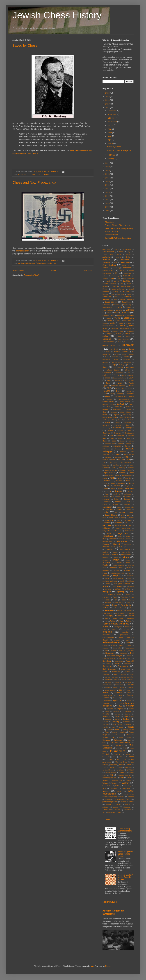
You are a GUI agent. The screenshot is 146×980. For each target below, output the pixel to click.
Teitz (104, 743)
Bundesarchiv (23, 251)
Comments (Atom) (31, 275)
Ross (108, 664)
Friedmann (130, 394)
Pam (116, 600)
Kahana (122, 473)
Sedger (108, 687)
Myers (129, 573)
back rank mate (128, 279)
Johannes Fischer (111, 470)
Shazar (119, 695)
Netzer (108, 584)
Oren (131, 592)
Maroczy (106, 544)
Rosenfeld (130, 661)
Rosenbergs (119, 661)
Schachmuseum (112, 235)
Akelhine (118, 257)
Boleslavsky (127, 305)
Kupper (105, 504)
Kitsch (113, 489)
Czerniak (128, 345)
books (119, 307)
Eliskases (119, 373)
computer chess (108, 342)
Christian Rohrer (118, 331)
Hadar (120, 438)
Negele (122, 581)
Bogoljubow (126, 302)
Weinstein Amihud (124, 775)
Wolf (104, 788)
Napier (107, 578)
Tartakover (118, 740)
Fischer (106, 391)
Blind (115, 299)
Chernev (122, 326)
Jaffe (113, 468)
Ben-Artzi (114, 286)
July (110, 129)
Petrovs (120, 611)
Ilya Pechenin (126, 462)
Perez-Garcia (126, 605)
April (110, 140)
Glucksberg (127, 415)
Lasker (106, 512)
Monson (119, 562)
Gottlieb (105, 420)
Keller (113, 483)
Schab (124, 679)
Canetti (117, 318)
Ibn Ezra (121, 460)
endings (106, 375)
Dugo (114, 365)
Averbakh (127, 276)
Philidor (128, 610)
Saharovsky (106, 674)
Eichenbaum (107, 373)
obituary (118, 589)
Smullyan (110, 709)
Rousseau (127, 664)
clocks (128, 334)
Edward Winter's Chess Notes (117, 225)
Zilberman (127, 807)
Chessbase (109, 222)
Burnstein (121, 315)
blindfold (123, 299)
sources (117, 714)
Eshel (124, 375)
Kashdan (128, 478)
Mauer (115, 552)
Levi (122, 515)
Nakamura (130, 576)
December (112, 111)
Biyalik (129, 294)
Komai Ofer (116, 494)
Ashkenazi (127, 273)
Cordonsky (128, 342)
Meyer (116, 557)
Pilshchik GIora (117, 618)
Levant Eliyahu (111, 515)
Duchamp (127, 362)
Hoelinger (108, 457)
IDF (104, 462)
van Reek (113, 765)
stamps (106, 724)
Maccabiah (129, 531)
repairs (131, 651)
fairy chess (129, 380)
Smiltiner (130, 706)
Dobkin (115, 357)
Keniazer (122, 483)
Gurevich (117, 433)
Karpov (120, 478)
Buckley (105, 315)
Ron (130, 658)
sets (121, 690)
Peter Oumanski (121, 608)
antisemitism (108, 270)
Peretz (115, 605)
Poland (113, 621)
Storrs (107, 732)
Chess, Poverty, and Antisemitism (125, 830)
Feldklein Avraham (118, 386)
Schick (131, 679)
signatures (117, 700)
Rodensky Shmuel (109, 658)
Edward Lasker (113, 370)
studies (123, 732)
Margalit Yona (107, 542)
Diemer (124, 354)
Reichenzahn (129, 648)
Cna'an (118, 336)
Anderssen (127, 268)
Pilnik (107, 618)
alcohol (128, 257)
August (111, 125)
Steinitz (131, 727)
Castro (121, 323)
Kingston (128, 486)
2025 (108, 97)
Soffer (107, 711)
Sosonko (106, 714)
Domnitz (126, 357)
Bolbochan (117, 305)
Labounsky (107, 507)
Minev (128, 560)
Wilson (105, 783)
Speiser (117, 719)
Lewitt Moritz (114, 518)
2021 (108, 163)
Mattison (105, 552)
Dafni (124, 349)
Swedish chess (117, 735)
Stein (113, 727)
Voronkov (122, 773)
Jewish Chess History (57, 15)
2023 (108, 104)
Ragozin (105, 645)
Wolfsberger (126, 788)
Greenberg (127, 423)
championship (108, 326)
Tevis (125, 748)
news (105, 586)
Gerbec (128, 407)
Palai (115, 597)
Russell (105, 672)
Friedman (120, 394)
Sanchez (108, 679)
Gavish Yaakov (125, 402)
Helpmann (106, 449)
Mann (120, 536)
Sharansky (118, 692)
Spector (117, 717)
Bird (113, 294)
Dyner (105, 367)
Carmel (118, 321)
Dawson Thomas (121, 352)
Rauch (121, 645)
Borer (129, 307)
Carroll (105, 323)
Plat (106, 621)
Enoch (116, 375)
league (123, 512)
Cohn (128, 336)
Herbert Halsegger (37, 174)
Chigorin (106, 331)
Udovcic (122, 757)
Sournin (127, 714)
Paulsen (108, 602)
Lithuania (128, 523)
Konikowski (127, 494)
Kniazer (118, 491)
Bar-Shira (127, 281)
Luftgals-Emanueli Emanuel (112, 531)
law (116, 512)
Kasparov (106, 481)
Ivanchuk (116, 465)
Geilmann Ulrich (108, 404)
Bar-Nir (116, 281)
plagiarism (130, 618)
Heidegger (106, 446)
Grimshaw (117, 425)
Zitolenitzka (127, 810)
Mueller (129, 568)
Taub (129, 740)
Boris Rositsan (108, 310)
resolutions (123, 653)
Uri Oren (109, 759)
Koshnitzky (128, 496)
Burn (112, 315)
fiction (131, 386)
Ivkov (124, 465)
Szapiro (105, 737)
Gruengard (129, 428)
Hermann (122, 452)
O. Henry (108, 589)
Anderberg (116, 268)
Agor (129, 252)
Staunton (128, 724)
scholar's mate (107, 685)
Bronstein (126, 313)
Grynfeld (110, 430)
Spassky (106, 717)
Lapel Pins (109, 510)
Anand (105, 268)
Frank (105, 394)
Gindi (104, 412)
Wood (119, 791)
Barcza (105, 284)
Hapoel (113, 441)
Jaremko (131, 468)
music (105, 573)
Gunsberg (106, 433)
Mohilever (107, 562)
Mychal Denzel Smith (117, 573)
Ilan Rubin (113, 462)
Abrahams (106, 249)
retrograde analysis (115, 656)
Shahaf (105, 692)
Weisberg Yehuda (109, 778)
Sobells (131, 709)
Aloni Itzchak (109, 265)
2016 (108, 181)
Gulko (129, 430)
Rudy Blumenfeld (109, 669)
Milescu (105, 560)
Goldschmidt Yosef (110, 417)
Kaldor (131, 473)
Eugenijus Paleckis (120, 378)
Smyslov (120, 709)
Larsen (128, 510)
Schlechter (118, 682)
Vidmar (129, 765)
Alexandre (106, 262)
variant (122, 765)
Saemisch (116, 672)
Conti (119, 342)
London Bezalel (120, 525)
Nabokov (106, 576)
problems (107, 632)
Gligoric (116, 415)
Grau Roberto (129, 420)
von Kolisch (120, 770)
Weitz (122, 778)
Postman (128, 627)
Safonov (127, 672)
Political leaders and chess (46, 263)
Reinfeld (113, 651)
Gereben (106, 409)
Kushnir (116, 504)
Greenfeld (106, 425)
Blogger (108, 966)
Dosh (116, 359)
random (113, 645)
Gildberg (128, 409)
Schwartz (130, 685)
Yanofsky (108, 799)
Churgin (109, 334)
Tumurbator (118, 754)
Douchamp (127, 360)
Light (119, 520)
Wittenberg (128, 786)
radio (128, 643)
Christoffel (130, 331)
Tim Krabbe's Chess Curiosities (118, 238)
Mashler (121, 547)
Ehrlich (128, 370)
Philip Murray (120, 613)
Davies (108, 352)
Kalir (118, 475)
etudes (107, 378)
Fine (129, 388)
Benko (105, 289)
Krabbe (127, 499)
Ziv (104, 812)
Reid (106, 651)
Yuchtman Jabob (127, 802)
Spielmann (127, 719)
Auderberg (115, 276)
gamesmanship (124, 399)
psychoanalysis (108, 637)
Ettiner (131, 375)
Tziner (115, 757)
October (111, 118)
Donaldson (106, 360)
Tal (113, 737)
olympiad (107, 592)
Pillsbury (131, 616)
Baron (121, 284)
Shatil (129, 693)
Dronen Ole (116, 362)
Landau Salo (129, 507)
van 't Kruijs (122, 759)
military (116, 560)
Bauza (129, 284)
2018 (108, 174)
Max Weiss (126, 552)
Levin (129, 515)
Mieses (126, 557)
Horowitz (105, 460)
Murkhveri (106, 570)
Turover (128, 754)
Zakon (108, 804)
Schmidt (128, 682)
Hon (126, 457)
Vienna (112, 767)
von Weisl (130, 770)
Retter (129, 656)
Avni (119, 278)
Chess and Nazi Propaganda (34, 182)
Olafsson (128, 589)
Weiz (129, 778)
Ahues (119, 255)
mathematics (125, 549)
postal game (118, 627)
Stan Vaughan (118, 724)
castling (113, 323)
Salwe (131, 674)
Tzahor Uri (106, 757)
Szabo (128, 735)
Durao (129, 365)
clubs (105, 336)
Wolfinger (114, 788)
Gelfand (120, 404)
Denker (117, 354)
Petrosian (109, 610)
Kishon (47, 174)
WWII (122, 797)
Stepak (109, 730)
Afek (121, 252)
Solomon (116, 711)
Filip (117, 388)
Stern (117, 730)
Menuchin (106, 557)
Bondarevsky (107, 307)
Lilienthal (127, 520)
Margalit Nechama (125, 539)
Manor (128, 536)
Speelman (108, 719)
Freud (112, 394)
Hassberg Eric (24, 174)
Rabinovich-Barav (111, 642)
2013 (108, 192)
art (19, 263)
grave (108, 422)
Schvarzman (120, 685)
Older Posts (88, 271)
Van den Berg (121, 762)
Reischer (122, 651)
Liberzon (131, 518)
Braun (109, 313)
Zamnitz (128, 804)
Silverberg (106, 703)
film (123, 388)
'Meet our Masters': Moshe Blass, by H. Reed (125, 877)
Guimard (120, 430)
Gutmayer (120, 436)
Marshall (117, 544)
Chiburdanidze (126, 328)
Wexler (105, 780)
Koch (107, 494)
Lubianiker (106, 528)
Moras (128, 562)
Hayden (129, 444)
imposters (106, 465)
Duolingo (122, 365)
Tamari (121, 737)
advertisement (108, 252)
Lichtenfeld (109, 520)
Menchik (115, 555)
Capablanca (129, 318)
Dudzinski (106, 365)
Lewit (104, 518)
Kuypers (127, 504)
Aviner (105, 279)
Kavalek (119, 481)
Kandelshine (126, 475)
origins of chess (115, 595)
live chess (107, 525)
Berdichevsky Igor (118, 289)
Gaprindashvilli (108, 402)
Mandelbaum (108, 536)
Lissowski (106, 523)
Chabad (129, 323)
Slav (120, 706)
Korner (119, 496)
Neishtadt (130, 581)
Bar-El (108, 281)
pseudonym (124, 635)
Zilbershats (107, 810)
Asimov (105, 276)
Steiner (121, 727)
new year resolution (122, 584)
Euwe (131, 378)
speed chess (129, 717)
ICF (128, 460)
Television (119, 745)
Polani (121, 621)
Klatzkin (121, 489)
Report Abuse (110, 902)
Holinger (118, 457)
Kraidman (106, 502)
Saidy (115, 674)
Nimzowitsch (118, 586)
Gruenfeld (117, 428)
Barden (114, 284)
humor (113, 460)
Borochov (119, 310)
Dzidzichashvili (118, 367)
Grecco (117, 423)
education (130, 367)
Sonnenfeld (127, 711)
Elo (129, 373)
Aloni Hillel (125, 262)
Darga (131, 349)
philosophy (109, 616)
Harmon (122, 441)
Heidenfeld (117, 446)
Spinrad (105, 722)
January (111, 159)
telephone (106, 745)
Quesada (117, 640)
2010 (108, 203)
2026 (108, 93)
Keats (128, 481)
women (106, 791)
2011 (108, 200)
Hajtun (105, 441)
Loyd (130, 525)
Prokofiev (125, 632)
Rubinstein (123, 666)
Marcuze (113, 539)
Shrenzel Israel (126, 698)
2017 (108, 178)
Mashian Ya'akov (109, 547)
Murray (116, 570)
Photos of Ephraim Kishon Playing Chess (125, 854)
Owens (128, 595)
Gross (128, 425)
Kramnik (118, 502)
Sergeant (131, 687)
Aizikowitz (106, 257)
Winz (117, 786)
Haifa (128, 438)
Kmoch (108, 491)
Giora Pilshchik (126, 412)
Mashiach (127, 544)
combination (124, 339)
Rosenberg (107, 661)
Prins (104, 629)
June (110, 133)
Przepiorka (107, 635)
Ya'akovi (131, 797)
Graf (113, 420)
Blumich (131, 299)
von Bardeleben (108, 770)
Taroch (129, 737)
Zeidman (105, 807)
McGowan (106, 555)
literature (119, 523)
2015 (108, 185)
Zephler (116, 807)
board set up (111, 302)
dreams (105, 362)
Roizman (122, 658)
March (111, 144)
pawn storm (119, 602)
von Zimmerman (111, 773)
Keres (131, 483)
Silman (129, 701)
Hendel (118, 449)
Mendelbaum (126, 555)
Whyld (129, 780)
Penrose (106, 605)
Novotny (131, 586)
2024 (108, 100)
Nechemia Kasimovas (110, 581)
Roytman (107, 666)
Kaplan (105, 478)
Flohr (118, 391)
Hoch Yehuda (129, 454)
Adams (117, 249)
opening (120, 592)
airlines (128, 255)
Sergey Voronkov (111, 690)
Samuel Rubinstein (112, 677)
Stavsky (105, 727)
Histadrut (117, 454)
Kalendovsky (109, 475)
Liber (123, 518)
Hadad (112, 438)
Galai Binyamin (120, 396)
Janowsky (122, 468)
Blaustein (127, 297)
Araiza (122, 270)
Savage (116, 679)
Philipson (131, 613)
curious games (109, 345)
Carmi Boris (127, 321)
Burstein (130, 315)
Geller (108, 407)
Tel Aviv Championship (120, 743)
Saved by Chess (25, 45)
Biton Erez (121, 294)
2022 (108, 107)
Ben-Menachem (126, 286)
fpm (92, 966)
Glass (105, 415)
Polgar (129, 621)
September (112, 122)
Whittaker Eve (117, 780)
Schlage (108, 682)
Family (109, 383)
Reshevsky (110, 653)
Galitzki (131, 396)
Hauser (120, 444)
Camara (108, 318)
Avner (112, 278)
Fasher (119, 383)
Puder (121, 637)
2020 (108, 167)
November (112, 114)
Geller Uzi (118, 407)
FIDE (109, 388)
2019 (108, 171)
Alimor (115, 262)
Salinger (123, 674)
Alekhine (107, 260)
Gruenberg (106, 428)
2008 (108, 211)
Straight (115, 732)
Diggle (131, 354)
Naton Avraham (119, 578)
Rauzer (129, 645)
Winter (125, 783)
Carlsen (109, 320)
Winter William (107, 786)
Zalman (118, 804)
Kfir (108, 486)
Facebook (119, 380)
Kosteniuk (106, 499)
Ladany (119, 507)
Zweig (119, 812)
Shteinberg (106, 701)
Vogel (120, 767)
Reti (132, 653)
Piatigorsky (120, 616)
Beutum (105, 294)
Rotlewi (117, 664)
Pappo (123, 600)
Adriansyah (127, 249)
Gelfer (131, 404)
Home (53, 271)
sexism (129, 690)
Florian (128, 391)
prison (115, 629)
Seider (122, 687)
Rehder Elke (117, 648)
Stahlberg (115, 722)
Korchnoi (105, 496)
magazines (122, 533)
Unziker (131, 757)
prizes (126, 629)
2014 (108, 189)
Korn (113, 496)
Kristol (128, 502)
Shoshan (115, 698)
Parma (131, 600)
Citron (119, 334)
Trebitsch (106, 754)
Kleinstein (130, 488)
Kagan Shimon (109, 473)
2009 (108, 207)
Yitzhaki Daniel (119, 799)
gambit (109, 399)
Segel (115, 687)
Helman (127, 446)
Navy (129, 578)
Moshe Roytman (118, 565)
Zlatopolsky (111, 812)
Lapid (119, 510)
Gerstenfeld (117, 409)
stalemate (127, 722)
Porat (105, 627)
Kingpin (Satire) (111, 232)
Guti (111, 436)
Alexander (125, 260)
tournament (118, 751)
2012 (108, 196)
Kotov (116, 499)
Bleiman (106, 299)
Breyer (116, 313)
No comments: (54, 171)
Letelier (131, 512)
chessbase (115, 328)
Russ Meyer (126, 669)
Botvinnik (130, 310)
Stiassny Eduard (128, 730)
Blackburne (107, 297)
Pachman (106, 597)
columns (107, 339)
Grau (119, 420)
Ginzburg (113, 412)
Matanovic (130, 547)
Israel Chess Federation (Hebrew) (119, 228)
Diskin (107, 357)
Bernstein (126, 292)
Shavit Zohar (107, 695)
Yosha (129, 799)
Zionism (117, 810)
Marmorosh (122, 541)
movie (121, 568)
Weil (111, 775)
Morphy (105, 565)
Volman (128, 767)
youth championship (110, 802)
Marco (105, 539)
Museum (127, 570)
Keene (105, 483)
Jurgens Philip (125, 470)
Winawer (115, 783)
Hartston (131, 441)
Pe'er (129, 602)
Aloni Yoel (126, 265)
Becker (105, 286)
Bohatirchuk (106, 305)
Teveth (118, 748)
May (110, 136)
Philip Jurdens (107, 613)
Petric (132, 608)
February (112, 155)
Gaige (108, 396)
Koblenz (131, 491)
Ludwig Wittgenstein (123, 528)
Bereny (116, 292)
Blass (117, 297)
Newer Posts (18, 271)
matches (110, 549)
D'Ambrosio (115, 349)
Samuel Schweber (128, 677)
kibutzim (117, 486)
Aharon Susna (108, 255)
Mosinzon (112, 568)
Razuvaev (106, 648)
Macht (109, 534)
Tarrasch (106, 740)
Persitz (106, 608)
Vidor (104, 767)
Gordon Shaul (125, 417)
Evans (109, 380)
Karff (112, 478)
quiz (128, 640)
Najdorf (117, 575)
